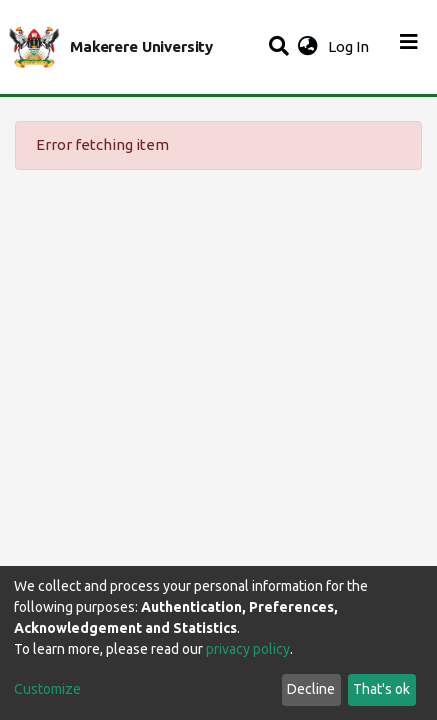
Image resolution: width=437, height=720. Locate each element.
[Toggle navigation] (409, 47)
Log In (350, 46)
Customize (47, 689)
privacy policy (248, 649)
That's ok (381, 689)
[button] (307, 47)
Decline (311, 689)
